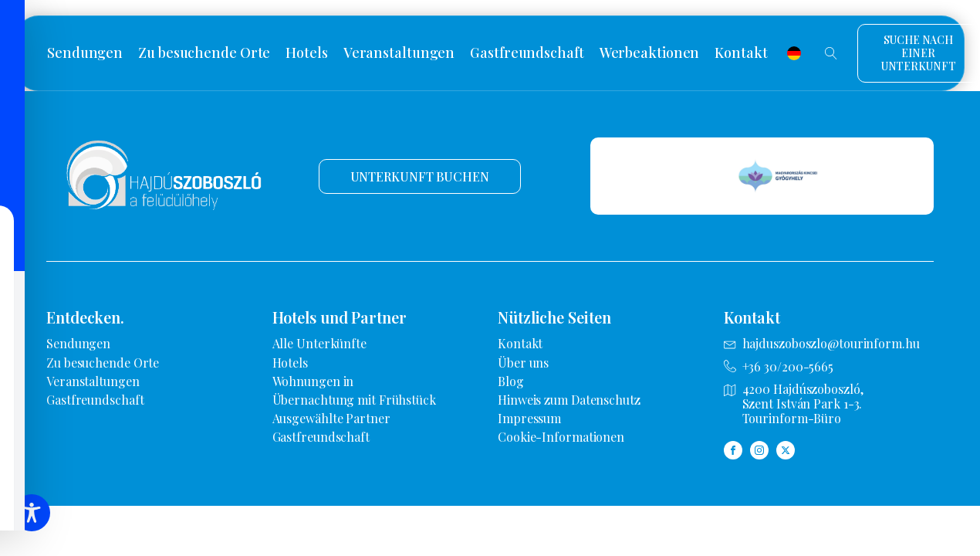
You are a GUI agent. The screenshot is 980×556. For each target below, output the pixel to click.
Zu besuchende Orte (204, 53)
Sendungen (85, 53)
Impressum (529, 418)
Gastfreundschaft (527, 53)
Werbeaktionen (650, 53)
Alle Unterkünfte (319, 343)
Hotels (306, 53)
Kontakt (741, 53)
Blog (511, 381)
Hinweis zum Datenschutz (569, 400)
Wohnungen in (313, 381)
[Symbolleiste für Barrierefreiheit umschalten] (32, 513)
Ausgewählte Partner (331, 418)
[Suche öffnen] (831, 53)
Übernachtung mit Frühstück (354, 400)
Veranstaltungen (399, 53)
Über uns (523, 363)
